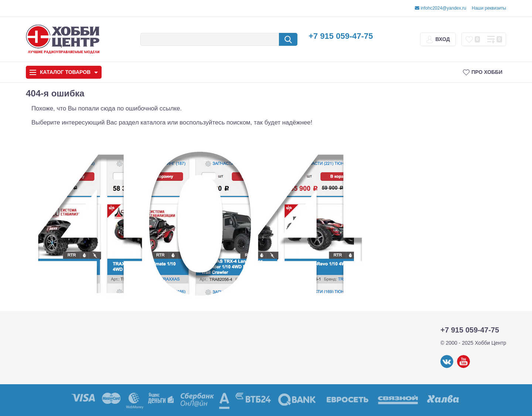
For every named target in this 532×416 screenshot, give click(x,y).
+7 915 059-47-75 (341, 36)
